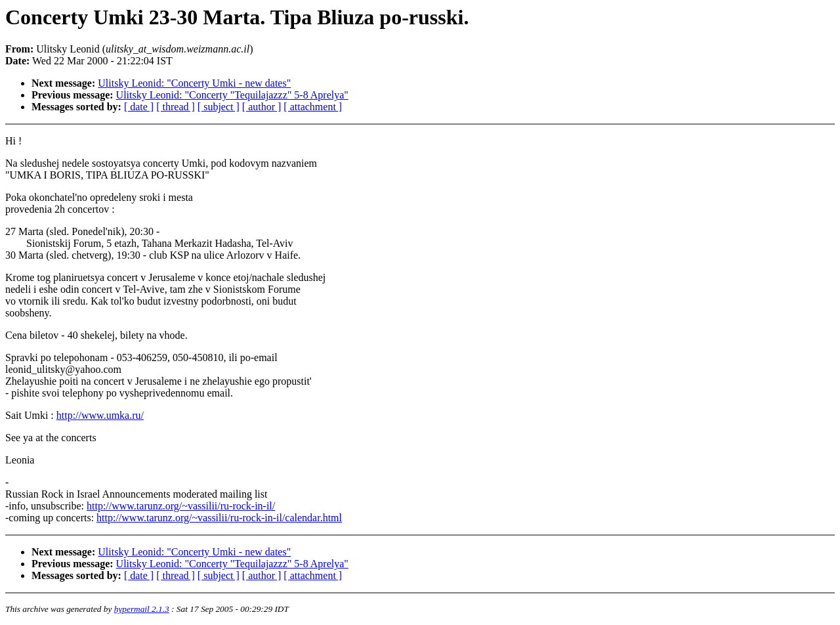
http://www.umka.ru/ (100, 415)
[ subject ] (219, 107)
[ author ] (262, 107)
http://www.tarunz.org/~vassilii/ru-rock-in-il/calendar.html (219, 518)
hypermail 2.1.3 (142, 609)
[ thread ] (176, 107)
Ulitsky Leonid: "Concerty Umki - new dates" (194, 83)
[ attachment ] (313, 107)
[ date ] (139, 107)
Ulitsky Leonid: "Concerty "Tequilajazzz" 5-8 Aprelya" (232, 95)
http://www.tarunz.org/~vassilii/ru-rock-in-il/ (181, 506)
